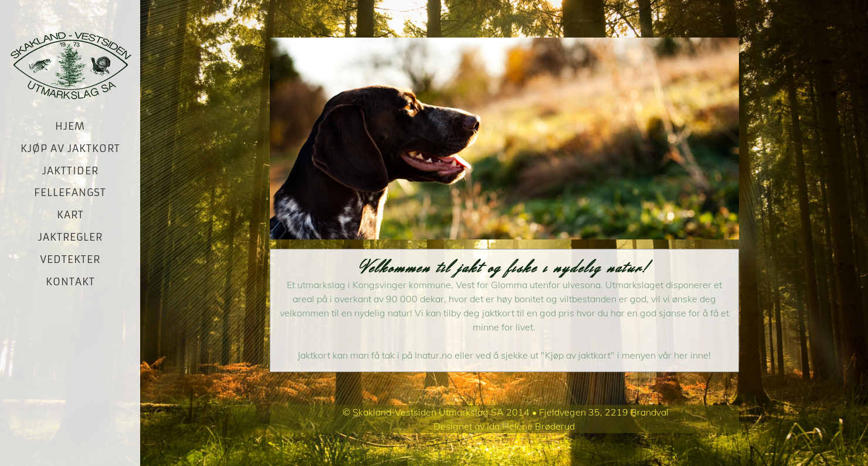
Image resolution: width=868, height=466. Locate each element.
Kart (70, 215)
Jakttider (70, 171)
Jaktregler (70, 237)
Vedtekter (70, 259)
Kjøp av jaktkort (70, 148)
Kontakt (70, 282)
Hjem (70, 126)
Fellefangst (70, 193)
